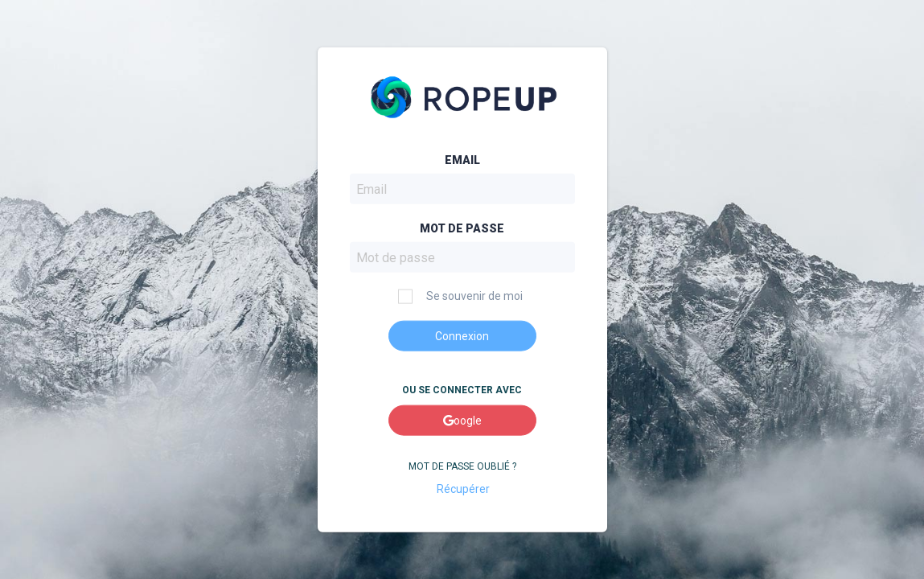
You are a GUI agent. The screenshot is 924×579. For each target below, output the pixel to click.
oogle (462, 421)
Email (462, 160)
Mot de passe (462, 228)
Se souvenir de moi (460, 296)
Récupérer (462, 488)
